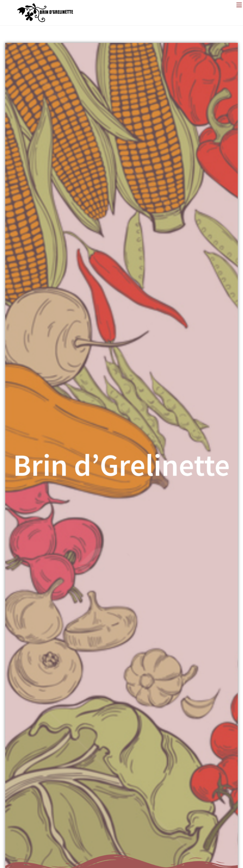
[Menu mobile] (240, 5)
